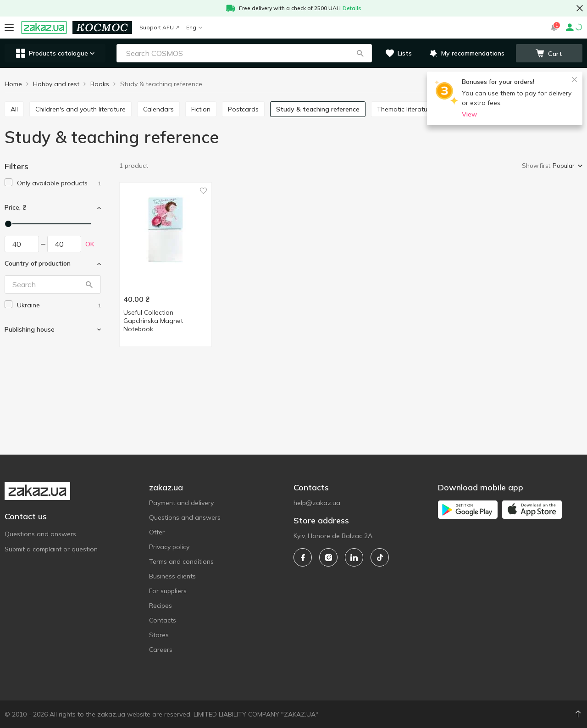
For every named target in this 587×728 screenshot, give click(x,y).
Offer (157, 532)
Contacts (163, 620)
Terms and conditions (181, 561)
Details (352, 8)
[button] (360, 53)
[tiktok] (380, 557)
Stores (159, 635)
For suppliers (168, 591)
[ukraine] (59, 305)
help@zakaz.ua (317, 503)
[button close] (580, 8)
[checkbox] (8, 182)
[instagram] (328, 557)
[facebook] (303, 557)
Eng (194, 27)
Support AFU (159, 27)
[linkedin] (354, 557)
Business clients (172, 576)
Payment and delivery (181, 503)
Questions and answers (40, 534)
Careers (161, 650)
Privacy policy (169, 547)
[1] (59, 183)
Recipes (161, 606)
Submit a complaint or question (51, 549)
